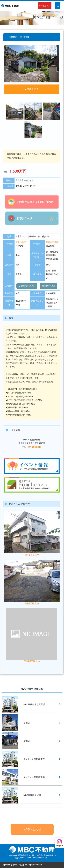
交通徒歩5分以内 (27, 286)
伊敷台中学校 (52, 242)
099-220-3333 (34, 447)
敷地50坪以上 (48, 286)
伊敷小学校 (21, 242)
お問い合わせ (32, 829)
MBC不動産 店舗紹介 (32, 689)
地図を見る (33, 89)
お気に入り (45, 6)
